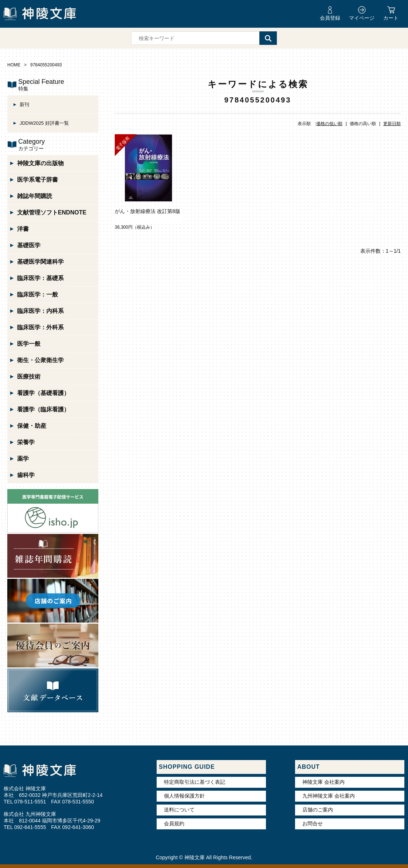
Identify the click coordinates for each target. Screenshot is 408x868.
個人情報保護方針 (184, 796)
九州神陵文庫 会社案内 (329, 796)
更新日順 (392, 124)
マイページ (362, 18)
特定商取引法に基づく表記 (195, 782)
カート (391, 18)
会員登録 (330, 18)
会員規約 (174, 824)
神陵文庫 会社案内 (323, 782)
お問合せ (313, 824)
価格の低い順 (329, 124)
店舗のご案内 (318, 810)
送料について (179, 810)
